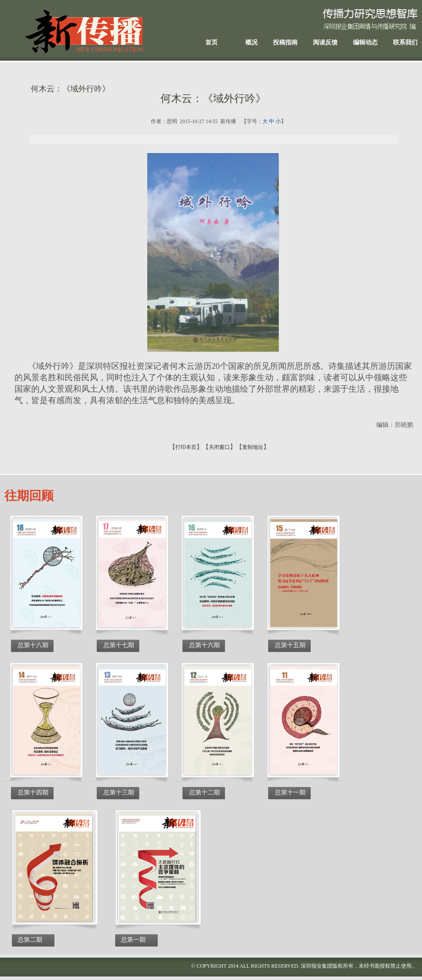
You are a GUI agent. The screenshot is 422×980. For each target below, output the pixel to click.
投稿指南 (285, 42)
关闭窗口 (219, 447)
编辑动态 (365, 42)
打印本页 (186, 447)
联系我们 (405, 42)
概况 (251, 42)
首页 (211, 42)
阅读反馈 (325, 42)
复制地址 (253, 447)
